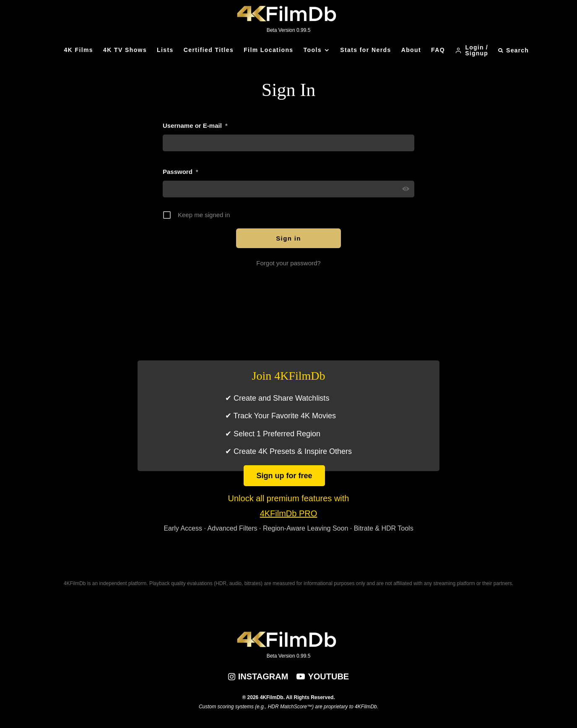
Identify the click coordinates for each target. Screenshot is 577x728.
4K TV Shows (125, 50)
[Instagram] (258, 676)
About (411, 50)
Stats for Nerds (365, 50)
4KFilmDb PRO (289, 513)
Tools (313, 50)
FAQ (438, 50)
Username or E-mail (195, 126)
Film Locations (268, 50)
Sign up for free (284, 476)
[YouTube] (323, 676)
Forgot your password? (288, 263)
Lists (165, 50)
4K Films (78, 50)
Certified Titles (209, 50)
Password (180, 172)
